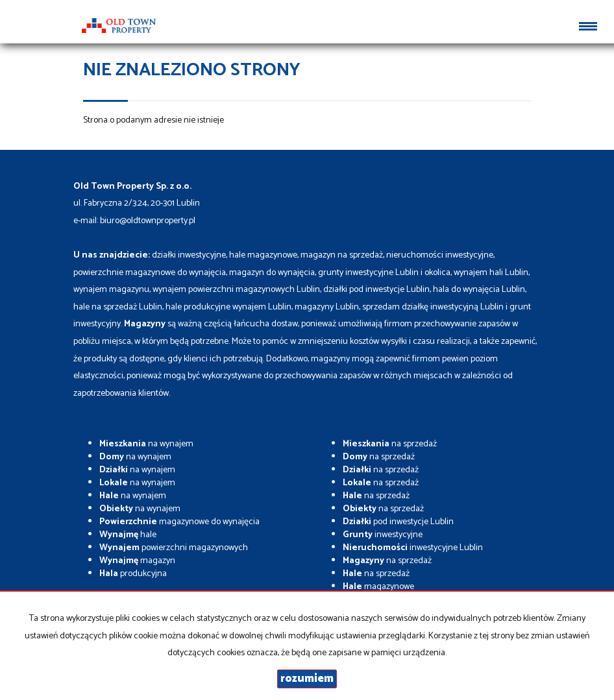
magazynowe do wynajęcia (179, 522)
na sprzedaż (390, 444)
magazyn (137, 561)
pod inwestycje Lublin (398, 522)
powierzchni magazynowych (174, 548)
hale (128, 535)
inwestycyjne (383, 535)
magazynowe (378, 587)
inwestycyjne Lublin (413, 548)
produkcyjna (133, 574)
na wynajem (146, 444)
